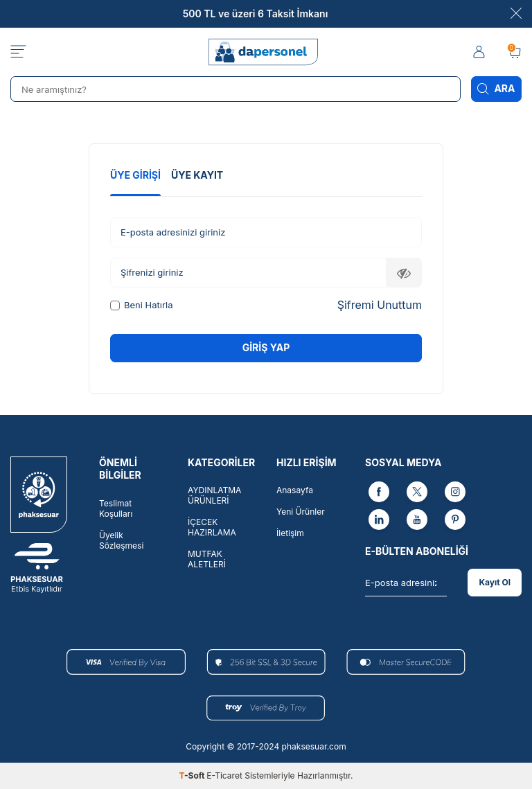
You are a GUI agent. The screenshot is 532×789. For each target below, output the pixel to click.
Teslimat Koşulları (116, 508)
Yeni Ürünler (301, 512)
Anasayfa (295, 490)
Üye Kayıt (197, 175)
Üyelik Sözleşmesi (121, 540)
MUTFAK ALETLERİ (207, 559)
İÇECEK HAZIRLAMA (212, 527)
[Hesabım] (480, 52)
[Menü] (18, 52)
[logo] (266, 52)
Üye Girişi (135, 175)
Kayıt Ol (495, 582)
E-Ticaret (224, 775)
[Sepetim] (515, 52)
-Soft (193, 775)
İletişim (290, 533)
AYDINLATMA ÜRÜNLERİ (214, 495)
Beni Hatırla (141, 305)
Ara (496, 89)
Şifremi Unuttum (380, 305)
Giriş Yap (266, 347)
